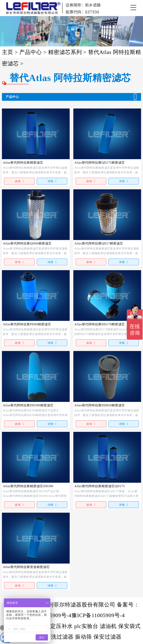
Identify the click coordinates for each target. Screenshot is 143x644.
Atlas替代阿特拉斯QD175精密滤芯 (100, 163)
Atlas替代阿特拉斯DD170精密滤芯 (100, 324)
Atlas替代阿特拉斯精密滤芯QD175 (100, 486)
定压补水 (62, 626)
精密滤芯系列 (65, 52)
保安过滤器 (107, 637)
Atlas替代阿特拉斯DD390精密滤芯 (28, 405)
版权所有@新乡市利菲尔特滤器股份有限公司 (60, 605)
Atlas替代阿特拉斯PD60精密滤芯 (27, 324)
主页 (8, 52)
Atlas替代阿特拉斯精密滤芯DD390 (28, 486)
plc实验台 (86, 626)
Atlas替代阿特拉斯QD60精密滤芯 (27, 243)
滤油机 (108, 626)
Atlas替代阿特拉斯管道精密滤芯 (26, 567)
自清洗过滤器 (57, 637)
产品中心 (31, 52)
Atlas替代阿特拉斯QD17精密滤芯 (99, 243)
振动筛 (83, 637)
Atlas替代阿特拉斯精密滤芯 (23, 163)
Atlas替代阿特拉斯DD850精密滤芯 (100, 405)
